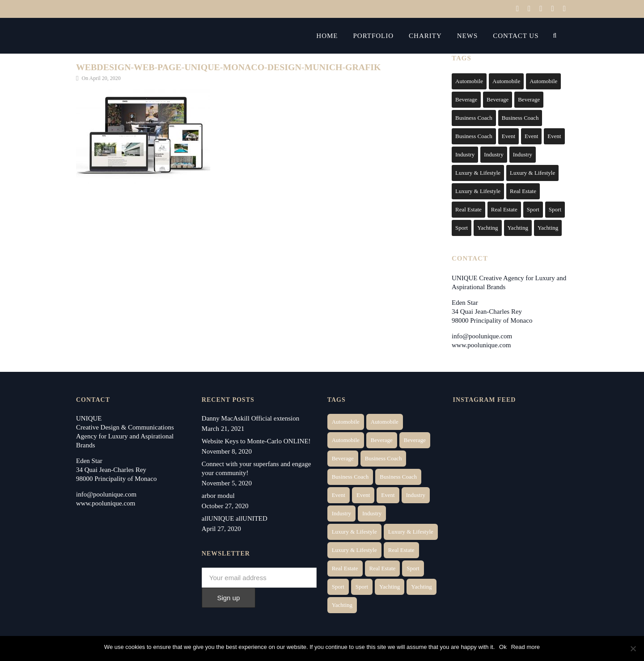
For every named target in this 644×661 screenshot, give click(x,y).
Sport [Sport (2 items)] (533, 209)
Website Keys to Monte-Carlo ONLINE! (256, 441)
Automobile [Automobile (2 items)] (506, 81)
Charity (436, 36)
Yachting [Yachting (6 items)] (487, 228)
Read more (525, 647)
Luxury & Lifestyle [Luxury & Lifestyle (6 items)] (478, 173)
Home (338, 36)
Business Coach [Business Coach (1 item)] (474, 118)
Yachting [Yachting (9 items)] (548, 228)
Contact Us (527, 36)
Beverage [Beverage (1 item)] (466, 99)
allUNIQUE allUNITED (235, 518)
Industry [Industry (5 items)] (523, 154)
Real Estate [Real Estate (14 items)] (523, 191)
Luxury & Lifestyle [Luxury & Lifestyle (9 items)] (478, 191)
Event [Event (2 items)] (508, 136)
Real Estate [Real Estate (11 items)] (504, 209)
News (478, 36)
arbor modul (218, 496)
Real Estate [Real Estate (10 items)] (468, 209)
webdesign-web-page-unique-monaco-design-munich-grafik (229, 67)
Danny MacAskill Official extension (250, 418)
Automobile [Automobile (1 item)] (469, 81)
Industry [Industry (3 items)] (465, 154)
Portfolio (384, 36)
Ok (503, 647)
